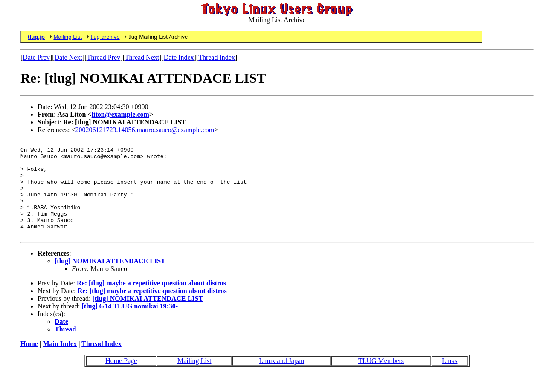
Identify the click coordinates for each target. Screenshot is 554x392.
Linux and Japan (281, 379)
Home (29, 362)
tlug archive (105, 37)
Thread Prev (103, 57)
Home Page (121, 379)
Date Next (68, 57)
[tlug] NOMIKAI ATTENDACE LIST (110, 279)
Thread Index (217, 57)
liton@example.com (120, 114)
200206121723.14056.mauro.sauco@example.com (145, 130)
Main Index (60, 362)
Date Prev (36, 57)
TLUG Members (381, 379)
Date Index (179, 57)
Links (450, 379)
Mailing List (68, 37)
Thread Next (142, 57)
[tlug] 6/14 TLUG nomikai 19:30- (130, 324)
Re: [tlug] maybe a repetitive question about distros (151, 301)
